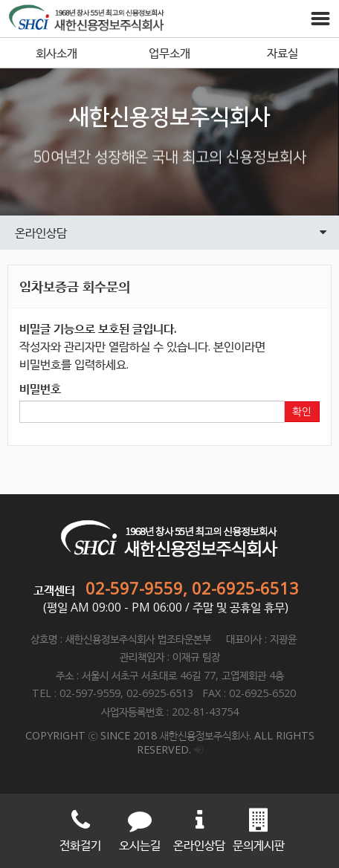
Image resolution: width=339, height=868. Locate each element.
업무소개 (169, 53)
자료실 (282, 53)
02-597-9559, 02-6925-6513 (192, 588)
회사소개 (56, 53)
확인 (302, 412)
